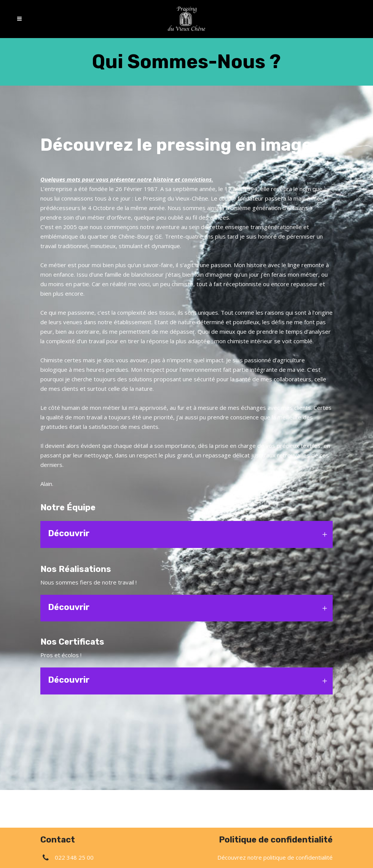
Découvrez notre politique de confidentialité (275, 857)
